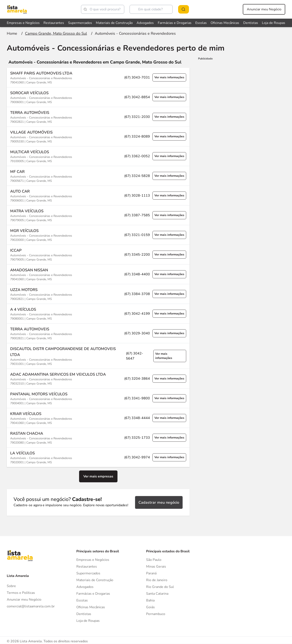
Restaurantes (87, 567)
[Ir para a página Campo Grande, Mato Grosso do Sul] (56, 33)
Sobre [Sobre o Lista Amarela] (11, 586)
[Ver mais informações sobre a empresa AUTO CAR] (98, 195)
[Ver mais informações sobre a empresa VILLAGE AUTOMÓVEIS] (98, 136)
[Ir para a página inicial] (12, 33)
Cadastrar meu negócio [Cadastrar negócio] (159, 502)
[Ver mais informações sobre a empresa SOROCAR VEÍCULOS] (98, 97)
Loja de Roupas (88, 621)
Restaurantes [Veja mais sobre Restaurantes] (54, 23)
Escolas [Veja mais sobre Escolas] (201, 23)
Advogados (85, 587)
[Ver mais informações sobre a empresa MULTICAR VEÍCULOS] (98, 156)
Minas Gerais (156, 567)
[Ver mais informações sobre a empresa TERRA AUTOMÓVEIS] (98, 117)
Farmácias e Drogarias (93, 594)
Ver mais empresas (98, 476)
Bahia (150, 600)
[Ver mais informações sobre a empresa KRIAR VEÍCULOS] (98, 418)
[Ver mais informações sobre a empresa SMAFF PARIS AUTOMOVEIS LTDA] (98, 77)
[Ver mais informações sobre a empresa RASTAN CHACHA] (98, 438)
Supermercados (88, 573)
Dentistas (84, 614)
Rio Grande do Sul (160, 587)
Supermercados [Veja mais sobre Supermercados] (80, 23)
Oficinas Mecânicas (91, 607)
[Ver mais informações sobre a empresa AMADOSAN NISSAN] (98, 274)
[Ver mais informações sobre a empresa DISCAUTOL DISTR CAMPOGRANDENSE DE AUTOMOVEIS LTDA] (98, 356)
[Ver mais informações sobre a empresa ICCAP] (98, 254)
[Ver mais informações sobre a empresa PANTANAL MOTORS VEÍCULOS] (98, 398)
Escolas (82, 600)
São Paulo (154, 560)
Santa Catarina (157, 594)
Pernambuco (156, 614)
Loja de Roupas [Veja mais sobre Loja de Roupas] (274, 23)
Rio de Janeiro (157, 580)
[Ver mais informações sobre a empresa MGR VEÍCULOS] (98, 235)
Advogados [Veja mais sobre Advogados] (145, 23)
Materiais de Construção (95, 580)
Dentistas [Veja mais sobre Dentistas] (251, 23)
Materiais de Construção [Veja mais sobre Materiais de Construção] (114, 23)
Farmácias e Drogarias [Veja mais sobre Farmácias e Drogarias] (175, 23)
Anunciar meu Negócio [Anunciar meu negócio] (264, 9)
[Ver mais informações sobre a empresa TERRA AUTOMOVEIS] (98, 333)
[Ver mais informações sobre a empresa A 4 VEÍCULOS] (98, 314)
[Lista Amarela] (17, 9)
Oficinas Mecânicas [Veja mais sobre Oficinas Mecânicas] (225, 23)
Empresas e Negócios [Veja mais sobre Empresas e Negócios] (23, 23)
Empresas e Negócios (93, 560)
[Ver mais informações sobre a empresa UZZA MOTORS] (98, 294)
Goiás (150, 607)
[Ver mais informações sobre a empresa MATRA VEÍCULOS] (98, 215)
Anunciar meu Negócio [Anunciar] (24, 600)
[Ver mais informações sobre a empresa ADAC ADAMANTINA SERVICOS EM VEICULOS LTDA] (98, 379)
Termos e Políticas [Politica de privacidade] (21, 593)
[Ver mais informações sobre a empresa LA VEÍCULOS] (98, 457)
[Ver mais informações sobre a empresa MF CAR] (98, 176)
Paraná (151, 573)
